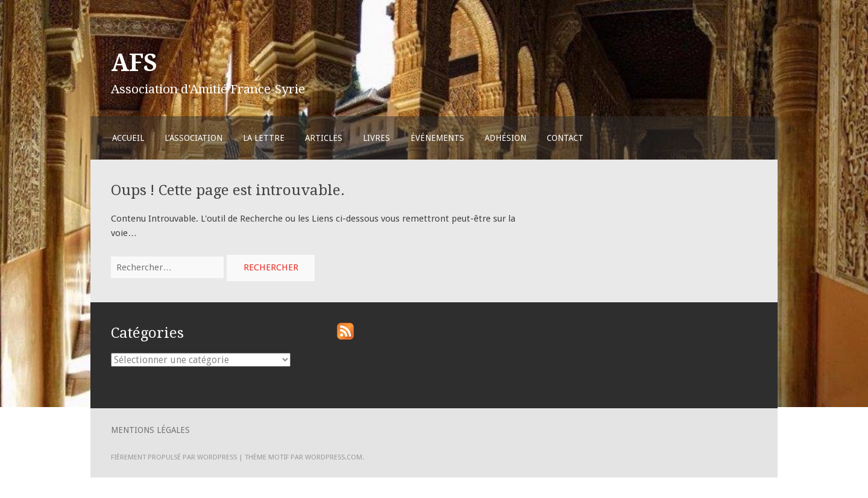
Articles (324, 138)
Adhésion (505, 138)
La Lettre (264, 138)
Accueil (128, 138)
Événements (437, 138)
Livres (376, 138)
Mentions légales (150, 430)
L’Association (193, 138)
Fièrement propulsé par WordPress (174, 457)
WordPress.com (334, 457)
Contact (565, 138)
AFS (134, 63)
